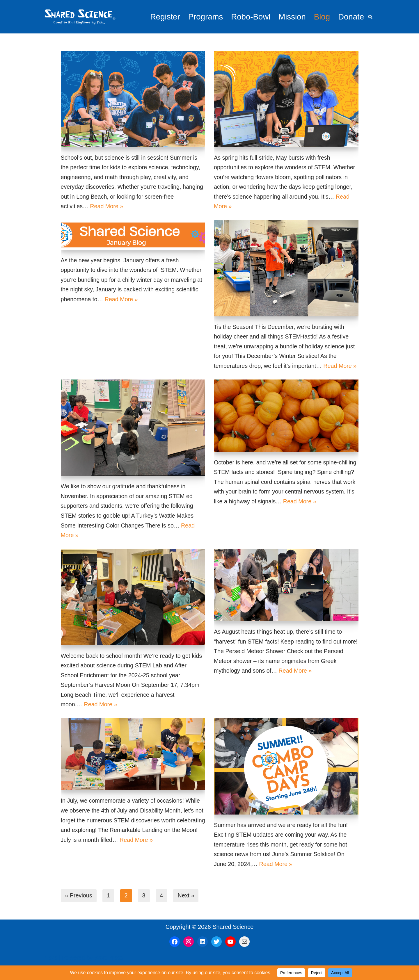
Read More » (107, 207)
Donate (351, 17)
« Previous (79, 910)
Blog (322, 17)
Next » (187, 910)
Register (163, 17)
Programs (204, 17)
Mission (291, 17)
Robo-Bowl (250, 17)
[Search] (370, 17)
